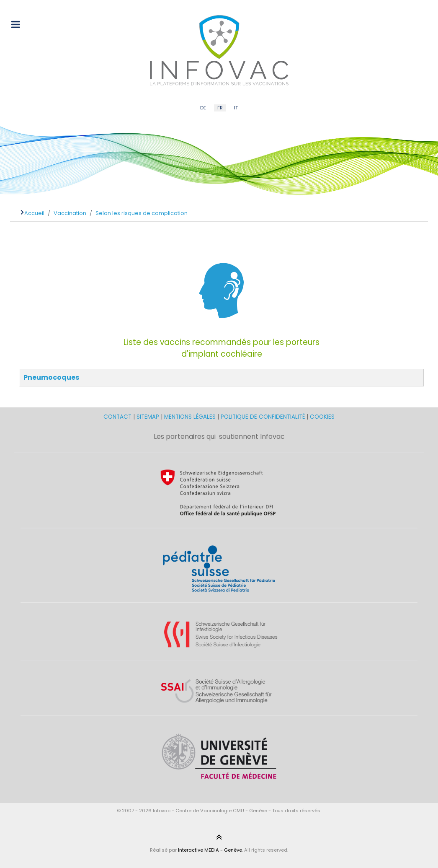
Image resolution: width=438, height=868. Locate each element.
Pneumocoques (51, 377)
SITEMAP (149, 417)
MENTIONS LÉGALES (190, 417)
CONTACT (118, 417)
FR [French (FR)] (220, 108)
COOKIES (322, 417)
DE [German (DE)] (203, 108)
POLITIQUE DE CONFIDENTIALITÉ (263, 417)
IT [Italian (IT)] (236, 108)
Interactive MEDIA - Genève (210, 850)
